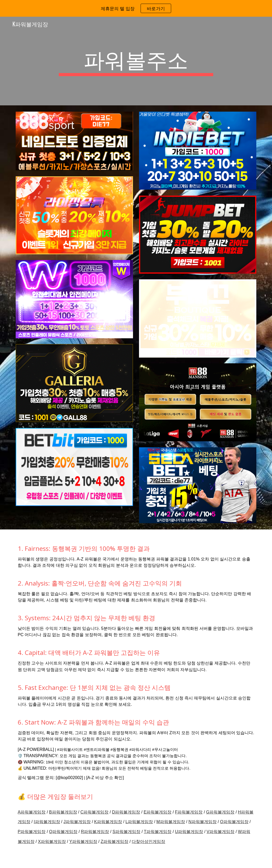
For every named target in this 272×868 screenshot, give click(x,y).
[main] (136, 61)
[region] (136, 8)
